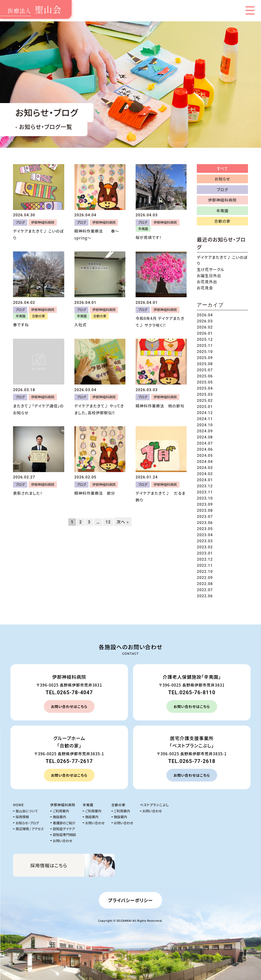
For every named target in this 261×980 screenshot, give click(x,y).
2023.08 (205, 510)
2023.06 (205, 523)
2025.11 (205, 346)
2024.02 (205, 474)
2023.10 (205, 498)
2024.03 (205, 468)
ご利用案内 (61, 811)
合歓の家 (38, 316)
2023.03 (205, 541)
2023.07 (205, 517)
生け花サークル (211, 269)
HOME (18, 805)
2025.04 (205, 388)
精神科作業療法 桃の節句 (160, 406)
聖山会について (27, 811)
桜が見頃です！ (149, 237)
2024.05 (205, 456)
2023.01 (205, 553)
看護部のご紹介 (64, 823)
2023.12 (205, 486)
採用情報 (22, 817)
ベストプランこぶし (154, 805)
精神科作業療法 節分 (95, 493)
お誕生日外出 (209, 275)
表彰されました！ (28, 493)
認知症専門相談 (64, 835)
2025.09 (205, 358)
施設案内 (59, 817)
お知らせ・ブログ (27, 823)
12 (108, 522)
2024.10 (205, 425)
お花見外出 (207, 282)
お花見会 (205, 288)
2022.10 (205, 572)
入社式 (81, 325)
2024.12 (205, 413)
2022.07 (205, 590)
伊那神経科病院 (43, 222)
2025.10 (205, 352)
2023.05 (205, 529)
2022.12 (205, 559)
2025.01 (205, 407)
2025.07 (205, 370)
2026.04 (205, 315)
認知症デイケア (64, 829)
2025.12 (205, 339)
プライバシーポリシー (130, 900)
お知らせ (222, 179)
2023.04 (205, 535)
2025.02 (205, 401)
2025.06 (205, 376)
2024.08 (205, 437)
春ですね (21, 325)
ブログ (20, 222)
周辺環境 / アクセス (30, 829)
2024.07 (205, 443)
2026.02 (205, 327)
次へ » (123, 522)
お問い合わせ (62, 841)
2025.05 (205, 382)
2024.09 (205, 431)
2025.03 (205, 394)
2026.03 (205, 321)
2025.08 (205, 364)
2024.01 (205, 480)
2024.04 (205, 462)
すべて (223, 168)
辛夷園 (143, 229)
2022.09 (205, 578)
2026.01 (205, 333)
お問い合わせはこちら (69, 706)
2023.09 (205, 504)
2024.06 (205, 449)
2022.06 (205, 596)
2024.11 (205, 419)
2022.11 (205, 565)
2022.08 (205, 584)
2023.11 (205, 492)
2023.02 (205, 547)
